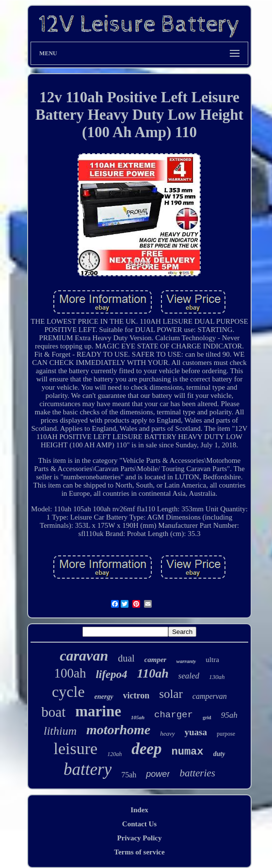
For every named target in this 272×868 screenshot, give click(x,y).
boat (53, 712)
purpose (226, 734)
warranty (186, 661)
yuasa (196, 732)
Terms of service (139, 852)
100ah (70, 673)
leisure (76, 749)
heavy (167, 734)
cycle (68, 692)
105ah (138, 717)
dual (126, 658)
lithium (60, 731)
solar (171, 694)
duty (219, 754)
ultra (212, 660)
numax (188, 752)
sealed (189, 676)
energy (104, 697)
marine (98, 711)
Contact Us (139, 824)
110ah (153, 673)
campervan (210, 696)
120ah (114, 754)
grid (207, 718)
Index (139, 810)
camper (156, 660)
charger (174, 715)
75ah (129, 775)
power (158, 774)
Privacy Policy (139, 838)
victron (136, 695)
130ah (217, 677)
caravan (84, 655)
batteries (197, 773)
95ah (229, 715)
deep (146, 749)
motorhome (118, 730)
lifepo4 (111, 674)
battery (88, 769)
